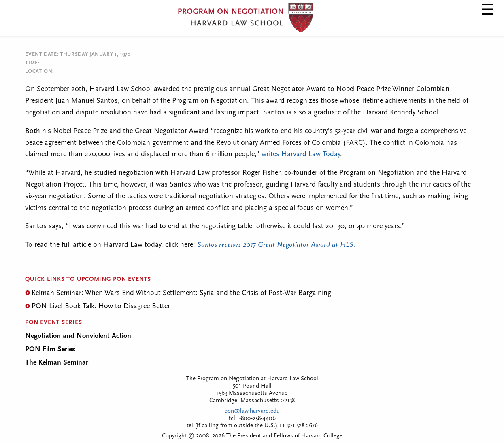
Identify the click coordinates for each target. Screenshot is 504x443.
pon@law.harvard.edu (252, 411)
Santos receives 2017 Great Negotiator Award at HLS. (275, 245)
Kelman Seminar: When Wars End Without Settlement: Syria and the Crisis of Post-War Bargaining (181, 293)
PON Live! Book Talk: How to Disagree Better (101, 306)
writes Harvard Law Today (301, 154)
